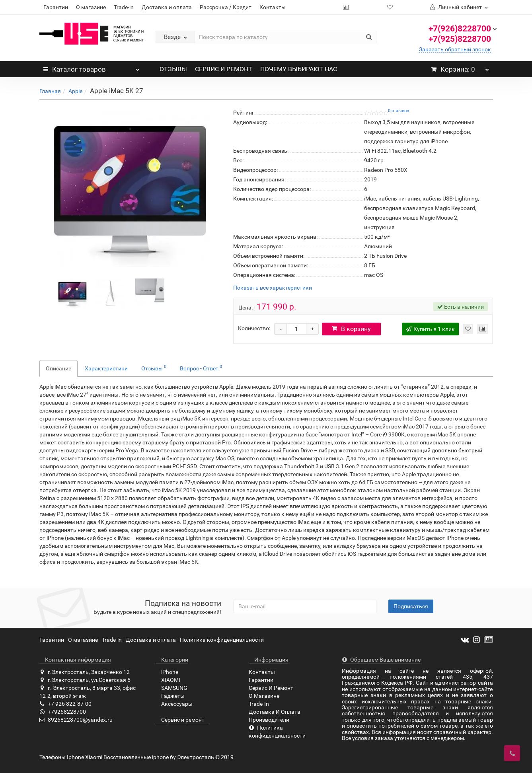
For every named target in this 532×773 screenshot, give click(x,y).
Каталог (92, 67)
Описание (58, 368)
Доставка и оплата (167, 7)
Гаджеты (170, 696)
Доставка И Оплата (275, 712)
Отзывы (154, 368)
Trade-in (124, 7)
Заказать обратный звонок (455, 49)
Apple (75, 91)
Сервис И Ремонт (271, 688)
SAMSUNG (171, 688)
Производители (269, 720)
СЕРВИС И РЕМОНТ (224, 69)
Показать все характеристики (273, 288)
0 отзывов (399, 111)
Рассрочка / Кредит (226, 7)
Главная (50, 91)
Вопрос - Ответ (201, 368)
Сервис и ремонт (180, 720)
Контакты (273, 7)
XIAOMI (168, 680)
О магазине (91, 7)
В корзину (352, 329)
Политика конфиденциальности (222, 640)
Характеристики (106, 368)
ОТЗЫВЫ (173, 69)
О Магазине (264, 696)
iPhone (167, 672)
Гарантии (56, 7)
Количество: (254, 328)
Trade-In (259, 704)
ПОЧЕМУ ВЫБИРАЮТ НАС (299, 69)
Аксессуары (174, 704)
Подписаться (411, 606)
